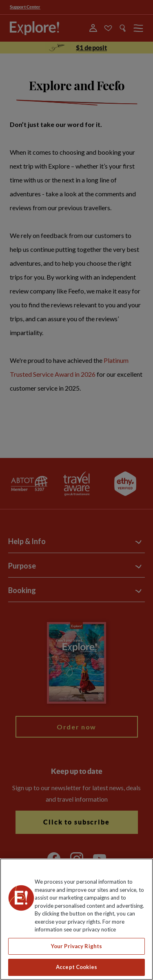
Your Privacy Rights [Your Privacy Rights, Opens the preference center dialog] (76, 946)
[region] (76, 919)
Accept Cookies (76, 967)
